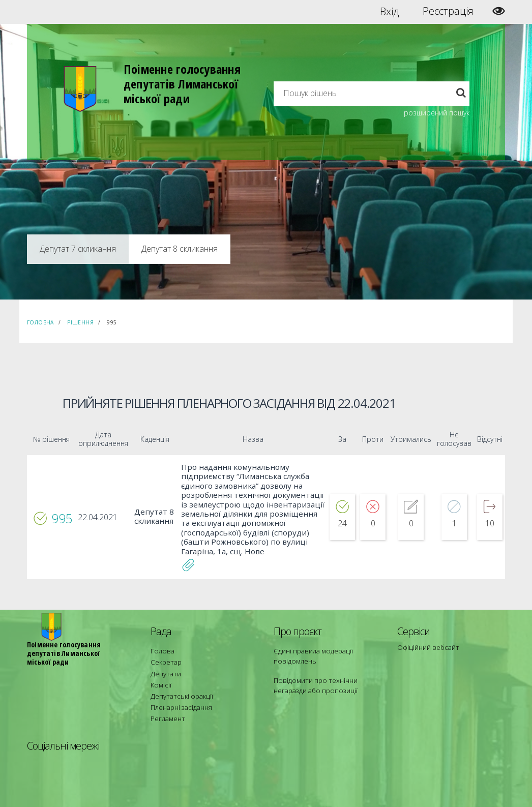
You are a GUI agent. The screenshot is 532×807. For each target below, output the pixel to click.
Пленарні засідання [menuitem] (179, 679)
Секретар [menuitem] (164, 642)
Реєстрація (448, 11)
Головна (40, 322)
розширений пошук (437, 113)
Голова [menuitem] (160, 633)
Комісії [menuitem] (160, 660)
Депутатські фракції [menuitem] (178, 669)
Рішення (80, 322)
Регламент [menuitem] (166, 688)
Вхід (389, 11)
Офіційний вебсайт (425, 629)
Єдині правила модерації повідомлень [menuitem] (309, 637)
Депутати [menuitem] (164, 651)
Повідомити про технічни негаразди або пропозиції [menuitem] (326, 665)
